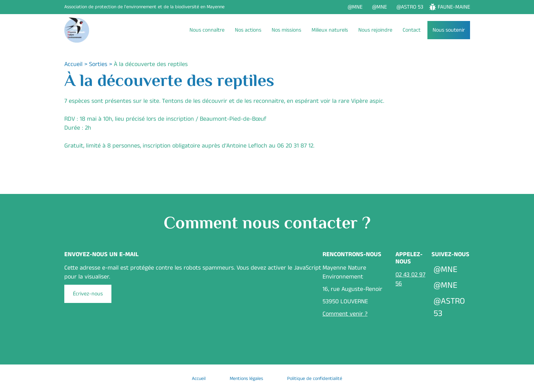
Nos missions (286, 30)
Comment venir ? (345, 314)
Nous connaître (207, 30)
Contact (412, 30)
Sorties (98, 64)
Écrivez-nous (88, 294)
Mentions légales (246, 379)
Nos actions (248, 30)
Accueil (73, 64)
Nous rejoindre (375, 30)
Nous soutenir (449, 30)
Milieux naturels (330, 30)
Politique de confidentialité (315, 379)
